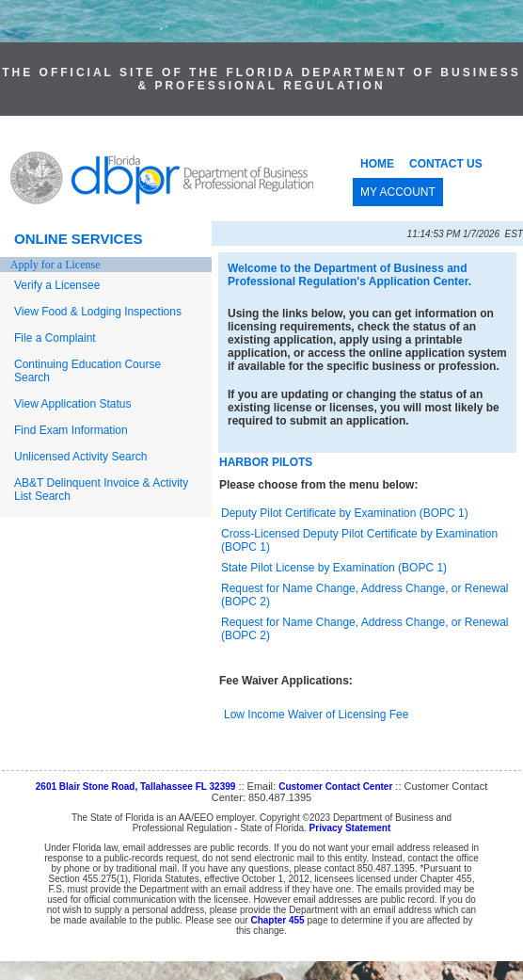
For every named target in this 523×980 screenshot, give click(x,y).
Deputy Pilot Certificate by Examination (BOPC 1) (345, 513)
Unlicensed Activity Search (80, 457)
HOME (377, 164)
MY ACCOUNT (398, 192)
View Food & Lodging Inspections (98, 312)
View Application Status (73, 404)
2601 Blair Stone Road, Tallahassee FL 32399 (136, 787)
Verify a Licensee (57, 285)
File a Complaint (55, 338)
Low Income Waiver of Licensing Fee (316, 715)
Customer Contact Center (335, 787)
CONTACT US (446, 164)
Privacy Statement (350, 828)
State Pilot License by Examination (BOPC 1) (334, 568)
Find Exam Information (71, 430)
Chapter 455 (277, 920)
